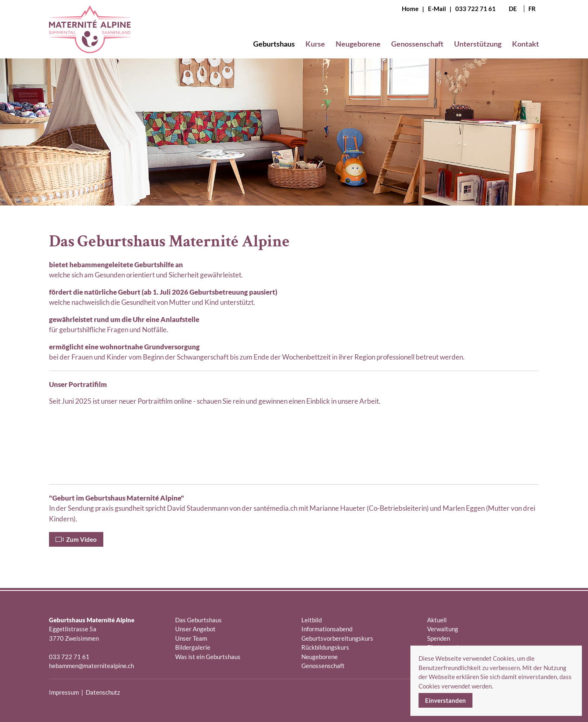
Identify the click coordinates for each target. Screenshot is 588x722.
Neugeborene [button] (358, 44)
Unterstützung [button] (478, 44)
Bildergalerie (193, 647)
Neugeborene (320, 657)
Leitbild (312, 620)
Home (410, 9)
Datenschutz (103, 692)
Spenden (439, 638)
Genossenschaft (323, 666)
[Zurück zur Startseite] (90, 36)
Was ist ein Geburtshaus (208, 657)
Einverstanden (445, 700)
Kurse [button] (315, 44)
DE (513, 9)
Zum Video (76, 539)
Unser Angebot (195, 629)
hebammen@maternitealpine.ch (91, 666)
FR (532, 9)
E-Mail (437, 9)
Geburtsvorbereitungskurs (337, 638)
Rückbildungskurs (325, 647)
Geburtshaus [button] (274, 44)
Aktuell (437, 620)
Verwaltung (443, 629)
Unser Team (191, 638)
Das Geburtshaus (198, 620)
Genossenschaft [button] (417, 44)
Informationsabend (327, 629)
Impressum (64, 692)
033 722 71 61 (476, 9)
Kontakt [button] (526, 44)
